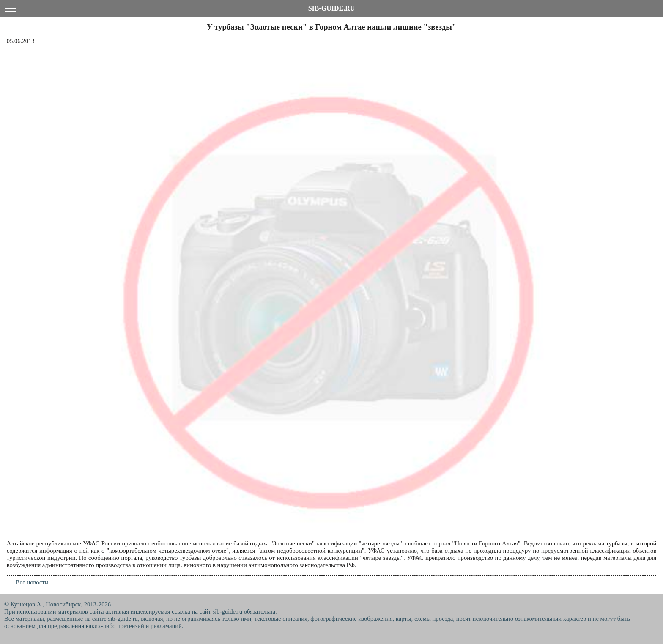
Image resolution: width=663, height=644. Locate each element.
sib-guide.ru (227, 611)
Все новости (32, 582)
